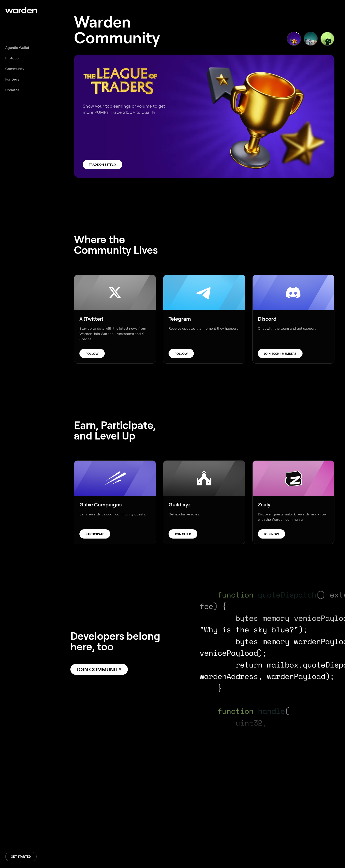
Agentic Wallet (17, 48)
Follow (92, 354)
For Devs (12, 79)
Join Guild (183, 534)
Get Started (21, 857)
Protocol (12, 58)
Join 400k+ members (280, 354)
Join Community (99, 669)
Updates (12, 90)
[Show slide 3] (327, 39)
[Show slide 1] (294, 39)
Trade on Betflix (103, 165)
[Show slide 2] (311, 39)
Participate (95, 534)
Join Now (272, 534)
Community (15, 69)
